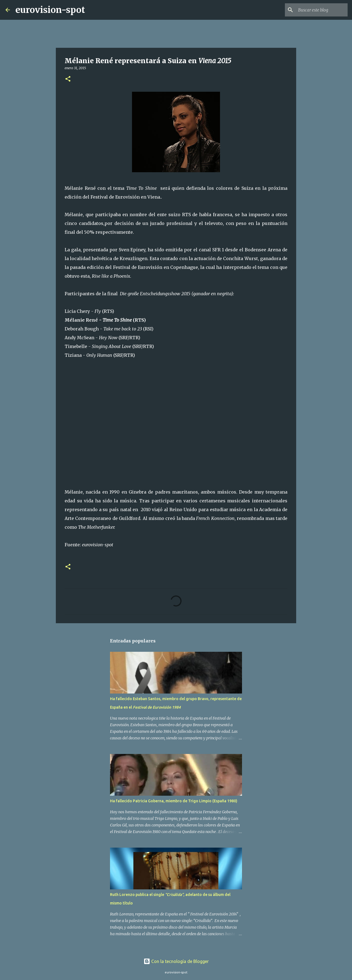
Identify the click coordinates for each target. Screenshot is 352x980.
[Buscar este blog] (319, 10)
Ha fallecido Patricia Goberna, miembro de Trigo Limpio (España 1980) (174, 801)
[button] (68, 79)
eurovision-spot (50, 10)
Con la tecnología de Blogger (176, 961)
